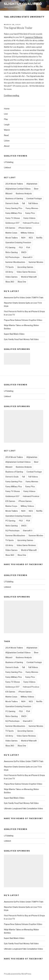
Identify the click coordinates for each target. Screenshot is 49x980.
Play (6, 119)
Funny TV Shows (13, 218)
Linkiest (7, 168)
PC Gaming (10, 248)
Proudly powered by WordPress (18, 974)
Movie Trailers (12, 238)
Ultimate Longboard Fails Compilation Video (23, 809)
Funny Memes (32, 208)
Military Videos (27, 233)
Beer (36, 189)
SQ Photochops (12, 257)
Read (6, 135)
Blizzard (9, 194)
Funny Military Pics (14, 213)
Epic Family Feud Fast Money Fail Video (21, 339)
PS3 (21, 248)
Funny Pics (30, 213)
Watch (7, 130)
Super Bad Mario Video (14, 334)
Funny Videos (29, 218)
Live (6, 114)
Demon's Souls (12, 203)
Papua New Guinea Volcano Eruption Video (23, 320)
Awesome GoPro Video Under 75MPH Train (24, 298)
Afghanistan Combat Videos (18, 189)
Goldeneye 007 (12, 223)
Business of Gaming (14, 199)
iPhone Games (25, 228)
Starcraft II (28, 257)
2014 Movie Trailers (14, 184)
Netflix (39, 238)
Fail (23, 203)
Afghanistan (32, 184)
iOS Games (10, 228)
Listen (7, 141)
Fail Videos (33, 203)
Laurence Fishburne (34, 37)
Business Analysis (24, 194)
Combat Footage (34, 199)
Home (7, 109)
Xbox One (22, 282)
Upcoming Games (25, 267)
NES (31, 238)
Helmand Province (31, 223)
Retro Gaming (12, 252)
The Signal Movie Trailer (18, 28)
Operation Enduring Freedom (18, 243)
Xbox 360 (10, 282)
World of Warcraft (29, 277)
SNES (24, 252)
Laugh (7, 125)
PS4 (28, 248)
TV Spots (10, 267)
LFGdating (9, 162)
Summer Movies (36, 262)
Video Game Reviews (26, 272)
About (7, 146)
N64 (23, 238)
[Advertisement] (17, 359)
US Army (9, 272)
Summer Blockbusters (15, 262)
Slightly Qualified (23, 4)
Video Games (11, 277)
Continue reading (11, 95)
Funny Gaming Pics (14, 208)
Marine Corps (11, 233)
